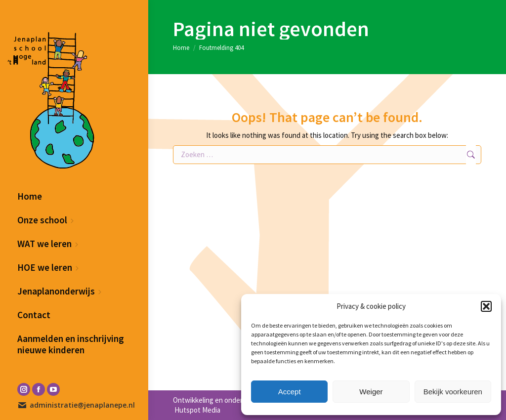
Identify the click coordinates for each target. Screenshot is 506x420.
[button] (486, 306)
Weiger (371, 392)
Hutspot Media (197, 410)
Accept (290, 392)
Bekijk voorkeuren (453, 392)
